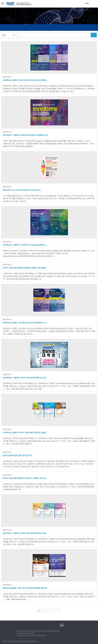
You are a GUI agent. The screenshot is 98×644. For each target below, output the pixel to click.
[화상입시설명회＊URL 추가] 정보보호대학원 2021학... (25, 586)
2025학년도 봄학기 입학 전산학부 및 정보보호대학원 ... (25, 78)
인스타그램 (38, 625)
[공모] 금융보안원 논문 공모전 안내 (17, 454)
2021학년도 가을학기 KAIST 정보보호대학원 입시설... (25, 531)
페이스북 (44, 625)
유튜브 (56, 625)
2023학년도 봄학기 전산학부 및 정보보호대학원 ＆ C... (25, 321)
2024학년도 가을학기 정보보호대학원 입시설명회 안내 (25, 133)
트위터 (50, 625)
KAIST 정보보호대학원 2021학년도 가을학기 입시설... (25, 476)
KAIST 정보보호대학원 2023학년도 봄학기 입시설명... (25, 266)
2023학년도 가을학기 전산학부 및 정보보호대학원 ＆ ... (25, 243)
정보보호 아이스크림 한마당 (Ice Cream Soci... (22, 188)
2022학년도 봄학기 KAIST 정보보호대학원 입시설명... (25, 431)
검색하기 (94, 35)
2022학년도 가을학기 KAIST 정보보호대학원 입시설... (25, 376)
